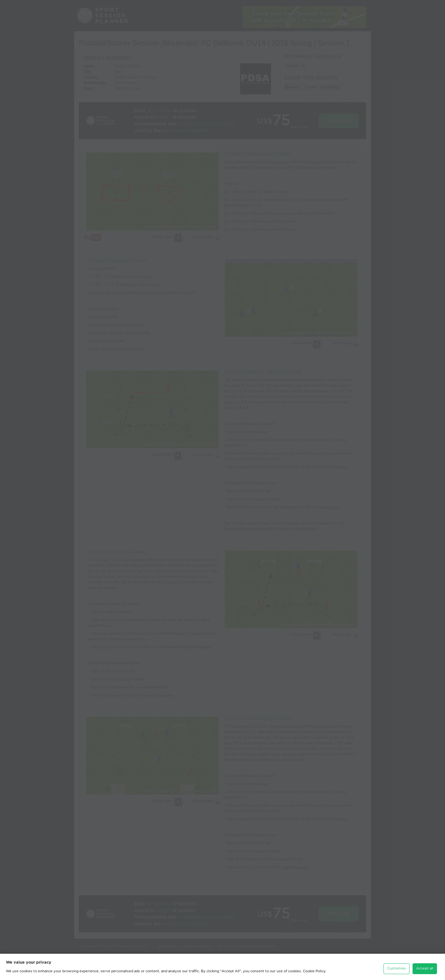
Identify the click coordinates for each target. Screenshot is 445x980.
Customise (396, 965)
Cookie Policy (314, 968)
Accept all (425, 965)
